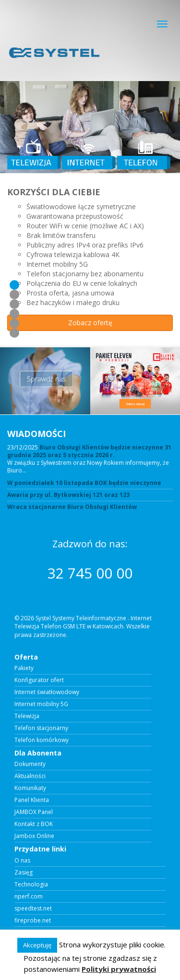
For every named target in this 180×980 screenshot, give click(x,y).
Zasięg (24, 873)
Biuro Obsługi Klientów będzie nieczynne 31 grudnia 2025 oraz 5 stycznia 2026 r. (89, 451)
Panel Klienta (32, 800)
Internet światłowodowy (47, 692)
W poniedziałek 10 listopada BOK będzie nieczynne (84, 483)
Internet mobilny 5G (41, 704)
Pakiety (24, 668)
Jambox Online (34, 836)
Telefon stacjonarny (41, 728)
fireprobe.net (33, 921)
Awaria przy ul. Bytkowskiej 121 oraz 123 (68, 495)
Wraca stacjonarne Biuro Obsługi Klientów (72, 507)
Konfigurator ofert (39, 680)
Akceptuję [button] (37, 945)
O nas (22, 861)
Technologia (31, 885)
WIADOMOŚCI (36, 434)
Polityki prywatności (119, 969)
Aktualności (30, 776)
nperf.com (29, 897)
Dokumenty (30, 764)
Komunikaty (30, 788)
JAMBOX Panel (34, 812)
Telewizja (27, 716)
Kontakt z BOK (34, 824)
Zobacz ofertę (90, 323)
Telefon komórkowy (42, 740)
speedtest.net (33, 909)
